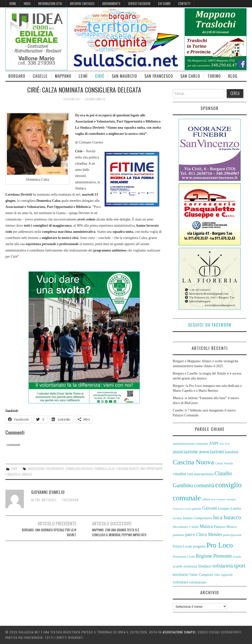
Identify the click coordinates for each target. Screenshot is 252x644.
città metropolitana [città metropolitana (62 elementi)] (200, 474)
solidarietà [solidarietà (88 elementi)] (223, 566)
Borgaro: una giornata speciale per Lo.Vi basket (49, 532)
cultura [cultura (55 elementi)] (206, 499)
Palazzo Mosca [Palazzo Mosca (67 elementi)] (225, 526)
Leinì (83, 76)
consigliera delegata (79, 469)
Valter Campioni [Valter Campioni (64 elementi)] (201, 575)
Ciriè (100, 76)
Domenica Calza (104, 469)
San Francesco (159, 76)
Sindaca (27, 474)
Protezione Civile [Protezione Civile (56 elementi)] (184, 557)
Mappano (63, 76)
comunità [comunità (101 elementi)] (204, 485)
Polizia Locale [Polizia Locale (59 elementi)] (182, 546)
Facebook (71, 500)
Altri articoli (44, 500)
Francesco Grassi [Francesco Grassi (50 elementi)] (182, 509)
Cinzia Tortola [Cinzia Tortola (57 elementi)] (224, 463)
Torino (214, 76)
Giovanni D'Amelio (95, 99)
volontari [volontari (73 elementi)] (180, 582)
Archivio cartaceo (82, 4)
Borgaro (17, 76)
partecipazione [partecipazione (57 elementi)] (232, 535)
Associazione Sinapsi (179, 632)
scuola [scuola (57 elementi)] (237, 557)
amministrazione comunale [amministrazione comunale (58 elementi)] (190, 444)
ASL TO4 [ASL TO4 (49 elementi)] (224, 444)
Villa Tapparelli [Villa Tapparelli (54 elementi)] (223, 575)
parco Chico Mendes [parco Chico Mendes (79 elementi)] (204, 534)
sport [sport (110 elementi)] (240, 565)
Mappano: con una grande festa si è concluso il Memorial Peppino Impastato (119, 532)
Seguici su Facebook (210, 325)
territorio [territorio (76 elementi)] (181, 574)
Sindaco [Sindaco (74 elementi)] (205, 566)
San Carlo (190, 76)
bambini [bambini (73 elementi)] (232, 452)
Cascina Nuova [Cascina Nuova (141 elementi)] (193, 462)
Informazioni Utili (50, 4)
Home (13, 4)
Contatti (184, 4)
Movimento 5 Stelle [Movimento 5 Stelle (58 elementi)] (186, 527)
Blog (233, 76)
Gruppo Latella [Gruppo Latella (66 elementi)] (229, 508)
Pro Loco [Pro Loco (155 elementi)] (220, 545)
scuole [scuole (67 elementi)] (178, 566)
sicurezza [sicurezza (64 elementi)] (190, 566)
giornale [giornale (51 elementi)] (197, 509)
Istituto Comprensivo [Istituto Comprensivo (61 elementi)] (198, 518)
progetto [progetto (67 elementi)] (199, 546)
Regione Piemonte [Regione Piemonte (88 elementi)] (214, 556)
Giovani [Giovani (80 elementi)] (210, 508)
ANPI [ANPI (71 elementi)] (214, 443)
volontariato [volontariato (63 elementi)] (197, 582)
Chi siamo (164, 4)
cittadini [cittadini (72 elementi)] (179, 474)
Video (27, 4)
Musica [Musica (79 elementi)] (206, 526)
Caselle (40, 76)
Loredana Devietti (127, 469)
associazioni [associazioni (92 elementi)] (211, 452)
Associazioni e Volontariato (46, 469)
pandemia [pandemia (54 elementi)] (179, 535)
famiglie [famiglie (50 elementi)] (231, 499)
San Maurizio (124, 76)
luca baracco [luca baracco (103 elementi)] (227, 517)
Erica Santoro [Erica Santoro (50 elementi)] (219, 499)
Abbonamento (111, 4)
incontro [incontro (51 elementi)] (177, 518)
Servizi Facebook (139, 4)
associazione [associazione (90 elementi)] (185, 452)
